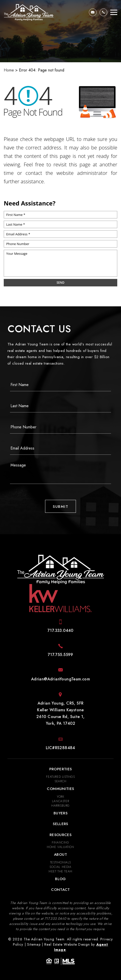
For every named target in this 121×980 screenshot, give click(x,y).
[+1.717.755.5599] (60, 655)
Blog (60, 879)
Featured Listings (60, 777)
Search (60, 781)
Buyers (60, 813)
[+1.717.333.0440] (103, 12)
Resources (60, 835)
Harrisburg (60, 806)
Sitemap (34, 944)
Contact (60, 890)
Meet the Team (60, 871)
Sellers (60, 824)
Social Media (60, 867)
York (60, 797)
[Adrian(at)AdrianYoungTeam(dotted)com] (93, 12)
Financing (60, 843)
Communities (60, 789)
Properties (61, 769)
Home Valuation (60, 847)
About (60, 854)
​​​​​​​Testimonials (60, 862)
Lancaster (60, 801)
